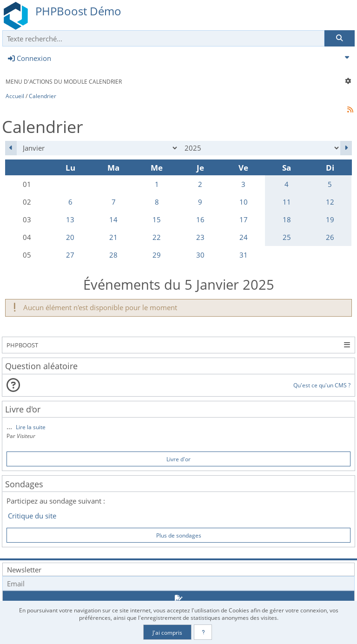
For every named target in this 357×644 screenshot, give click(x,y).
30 (200, 255)
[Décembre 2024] (11, 148)
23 (200, 237)
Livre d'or (178, 459)
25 (287, 237)
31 (244, 255)
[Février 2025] (346, 148)
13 (70, 219)
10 (244, 202)
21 (113, 237)
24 (244, 237)
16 (200, 219)
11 (287, 202)
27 (70, 255)
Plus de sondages (179, 535)
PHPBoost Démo (78, 11)
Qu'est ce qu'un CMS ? (322, 385)
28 (113, 255)
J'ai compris (167, 632)
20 (70, 237)
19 (330, 219)
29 (157, 255)
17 (244, 219)
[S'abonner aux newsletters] (178, 599)
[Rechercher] (339, 38)
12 (330, 202)
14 (113, 219)
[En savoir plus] (203, 632)
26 (330, 237)
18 (287, 219)
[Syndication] (350, 110)
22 (157, 237)
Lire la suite (31, 427)
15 (157, 219)
